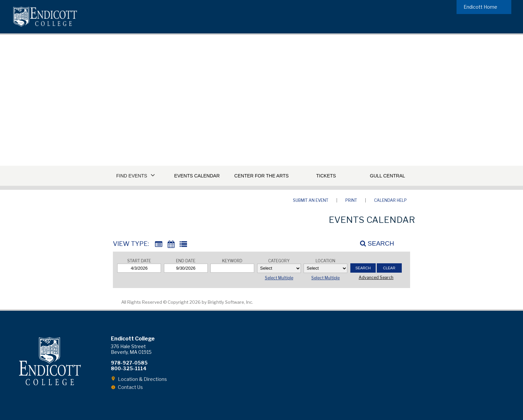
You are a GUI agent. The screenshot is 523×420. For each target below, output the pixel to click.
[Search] (373, 243)
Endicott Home (480, 7)
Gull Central (388, 176)
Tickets (326, 176)
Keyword (232, 261)
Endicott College (45, 17)
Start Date (139, 261)
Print (351, 200)
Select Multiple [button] (279, 278)
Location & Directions (142, 379)
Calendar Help (390, 200)
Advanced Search (376, 277)
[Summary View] (159, 244)
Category (279, 261)
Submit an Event (311, 200)
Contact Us (130, 387)
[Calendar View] (171, 244)
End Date (186, 261)
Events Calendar (197, 176)
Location (325, 261)
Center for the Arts (262, 176)
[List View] (183, 244)
